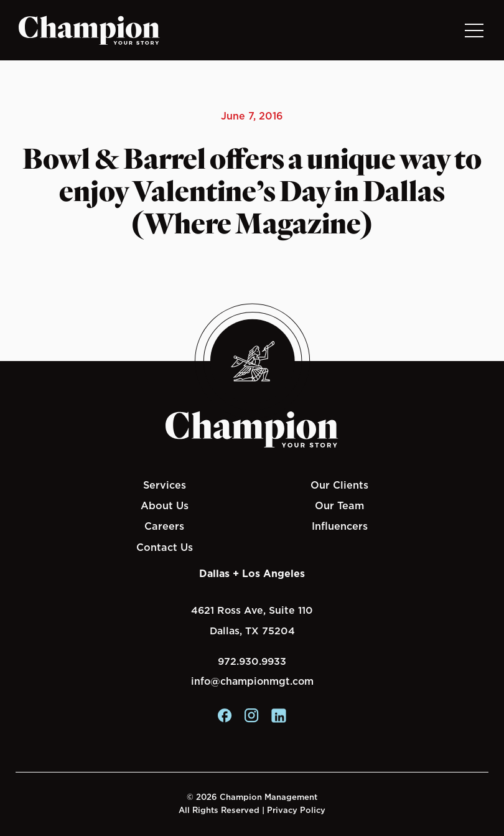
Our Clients (339, 485)
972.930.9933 (252, 661)
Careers (164, 526)
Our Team (339, 505)
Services (165, 485)
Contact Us (165, 547)
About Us (165, 505)
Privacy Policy (296, 810)
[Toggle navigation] (474, 30)
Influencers (340, 526)
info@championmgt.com (252, 681)
